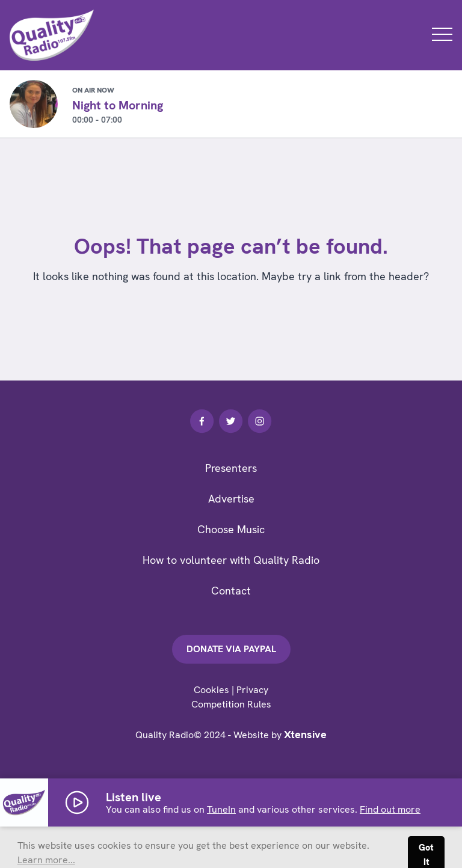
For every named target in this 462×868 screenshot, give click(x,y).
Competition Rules (231, 704)
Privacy (252, 690)
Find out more (390, 809)
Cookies (211, 690)
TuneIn (221, 809)
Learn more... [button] (46, 860)
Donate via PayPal (231, 649)
